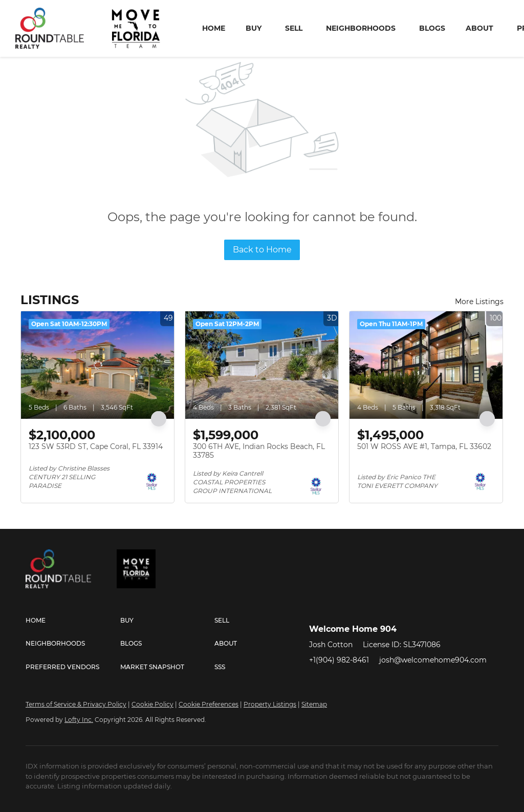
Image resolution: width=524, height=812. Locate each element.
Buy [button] (254, 28)
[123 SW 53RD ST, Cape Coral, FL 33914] (97, 365)
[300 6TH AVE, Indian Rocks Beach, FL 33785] (262, 365)
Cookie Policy (152, 704)
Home (214, 28)
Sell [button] (294, 28)
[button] (73, 621)
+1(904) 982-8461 (339, 660)
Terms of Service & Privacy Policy (76, 704)
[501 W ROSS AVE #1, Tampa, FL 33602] (426, 365)
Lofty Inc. (79, 720)
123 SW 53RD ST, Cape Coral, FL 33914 (96, 446)
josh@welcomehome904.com (433, 660)
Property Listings (270, 704)
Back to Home (262, 250)
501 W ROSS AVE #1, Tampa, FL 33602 (424, 446)
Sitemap (314, 704)
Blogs (432, 28)
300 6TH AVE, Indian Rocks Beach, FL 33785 (259, 451)
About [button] (479, 28)
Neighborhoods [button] (361, 28)
